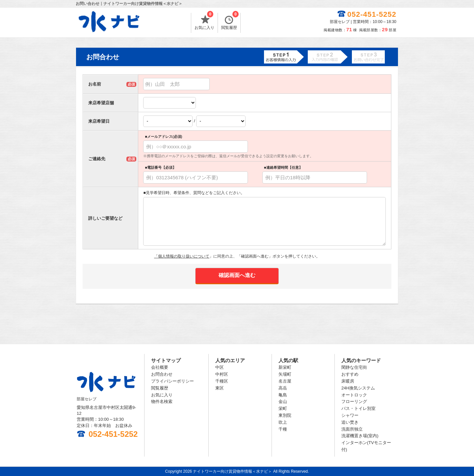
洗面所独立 (352, 429)
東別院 (285, 415)
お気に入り (204, 21)
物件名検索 (162, 401)
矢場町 (285, 374)
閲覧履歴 (230, 21)
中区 (220, 367)
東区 (220, 388)
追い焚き (350, 422)
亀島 (283, 395)
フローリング (354, 401)
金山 (283, 401)
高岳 (283, 388)
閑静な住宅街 (354, 367)
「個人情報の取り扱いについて (182, 256)
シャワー (350, 415)
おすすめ (350, 374)
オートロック (354, 395)
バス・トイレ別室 (358, 408)
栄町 (283, 408)
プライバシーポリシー (172, 381)
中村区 (222, 374)
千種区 (222, 381)
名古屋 (285, 381)
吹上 (283, 422)
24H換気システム (358, 388)
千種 (283, 429)
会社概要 (160, 367)
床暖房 (348, 381)
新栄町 (285, 367)
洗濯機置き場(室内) (360, 436)
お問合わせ (162, 374)
